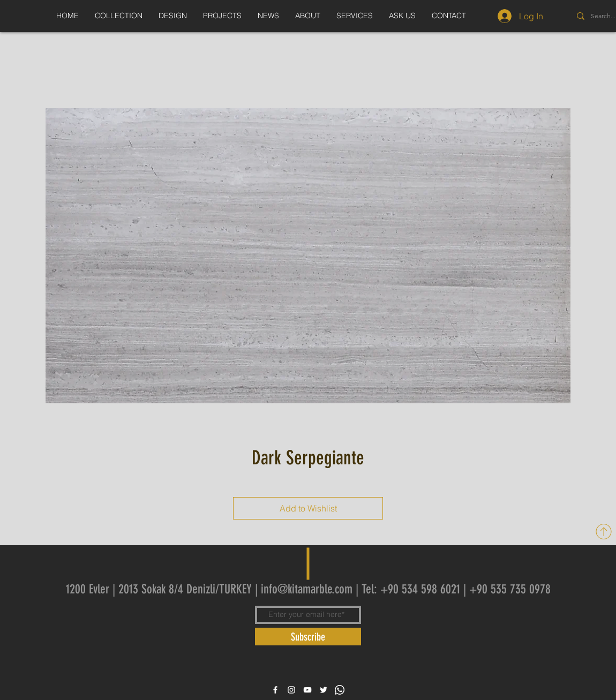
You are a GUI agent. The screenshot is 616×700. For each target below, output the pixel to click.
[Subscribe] (308, 637)
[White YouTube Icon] (307, 690)
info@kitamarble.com (307, 589)
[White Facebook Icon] (275, 690)
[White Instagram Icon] (291, 690)
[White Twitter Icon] (324, 690)
